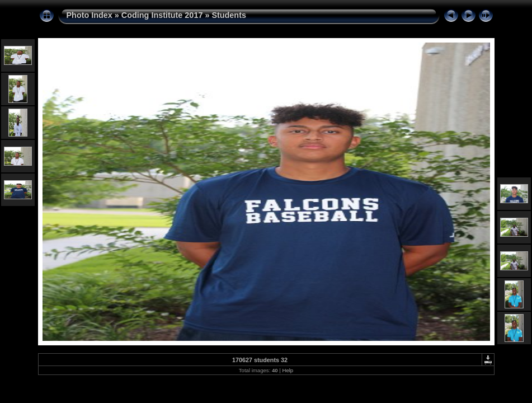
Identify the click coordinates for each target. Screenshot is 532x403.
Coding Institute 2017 (162, 15)
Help (288, 370)
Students (229, 15)
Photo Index (90, 15)
